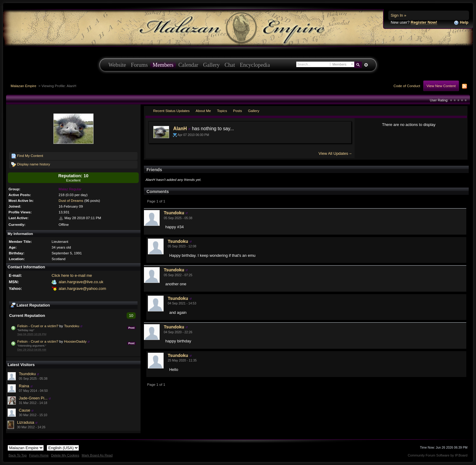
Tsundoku (72, 326)
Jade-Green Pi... (33, 398)
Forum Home (39, 455)
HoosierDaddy (75, 341)
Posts (238, 111)
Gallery (211, 65)
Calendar (188, 65)
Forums (139, 65)
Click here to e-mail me (72, 275)
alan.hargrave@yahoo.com (82, 289)
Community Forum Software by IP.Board (438, 455)
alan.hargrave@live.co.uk (81, 282)
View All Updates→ (335, 153)
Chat (230, 65)
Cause (25, 410)
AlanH (180, 129)
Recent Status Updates (171, 111)
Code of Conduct (407, 86)
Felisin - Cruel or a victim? (38, 326)
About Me (203, 111)
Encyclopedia (255, 65)
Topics (222, 111)
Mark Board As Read (97, 455)
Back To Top (18, 455)
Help (461, 23)
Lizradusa (25, 422)
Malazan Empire (23, 86)
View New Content (441, 86)
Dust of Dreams (71, 200)
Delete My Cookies (65, 455)
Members (163, 65)
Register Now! (424, 22)
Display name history (31, 165)
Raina (24, 386)
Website (117, 65)
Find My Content (27, 156)
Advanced (366, 65)
